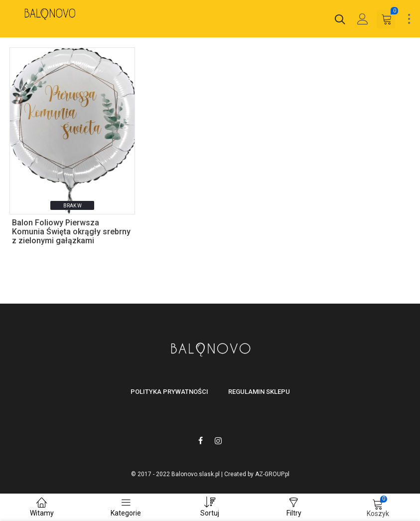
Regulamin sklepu (259, 392)
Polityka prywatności (169, 392)
